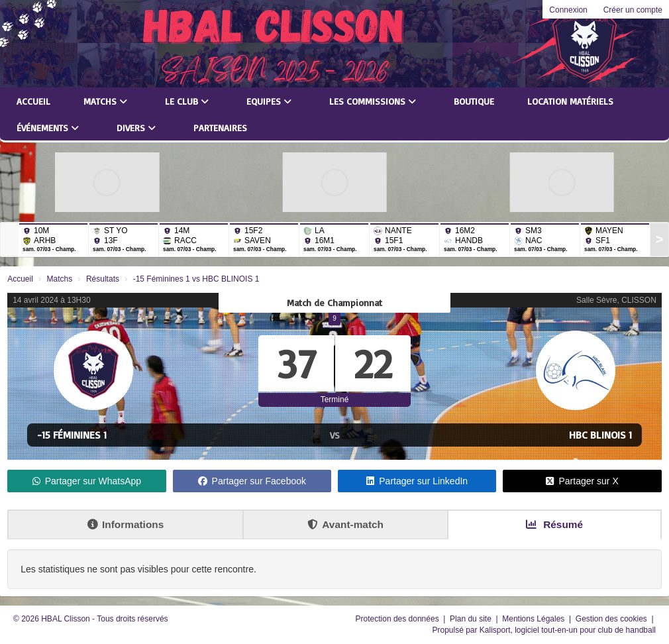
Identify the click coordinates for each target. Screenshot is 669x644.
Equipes (269, 101)
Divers (136, 128)
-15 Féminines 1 (72, 435)
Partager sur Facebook (252, 481)
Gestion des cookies (612, 619)
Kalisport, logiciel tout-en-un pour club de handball (568, 630)
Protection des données (398, 619)
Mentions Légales (534, 619)
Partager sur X (582, 481)
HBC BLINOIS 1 (600, 435)
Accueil (33, 101)
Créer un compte (633, 10)
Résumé (554, 524)
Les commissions (373, 101)
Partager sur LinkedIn (417, 481)
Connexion (568, 10)
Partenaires (220, 128)
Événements (48, 128)
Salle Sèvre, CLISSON (616, 300)
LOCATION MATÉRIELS (570, 101)
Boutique (474, 101)
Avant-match (345, 524)
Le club (187, 101)
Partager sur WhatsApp (87, 481)
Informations (126, 524)
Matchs (105, 101)
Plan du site (472, 619)
